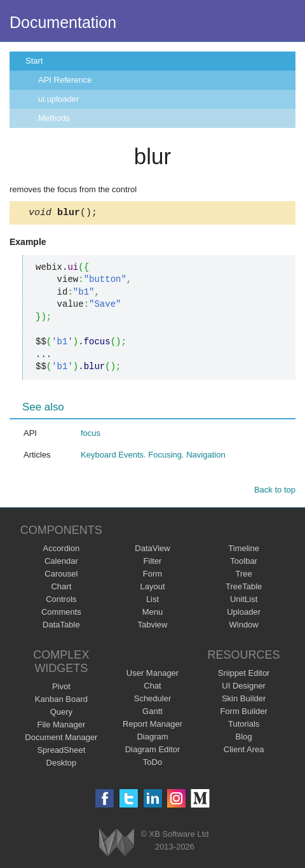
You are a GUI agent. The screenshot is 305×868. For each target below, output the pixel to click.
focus (91, 435)
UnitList (244, 601)
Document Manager (61, 739)
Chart (61, 588)
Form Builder (243, 713)
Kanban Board (61, 701)
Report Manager (152, 726)
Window (244, 626)
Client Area (244, 751)
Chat (152, 688)
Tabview (153, 626)
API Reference (65, 80)
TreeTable (244, 588)
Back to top (275, 492)
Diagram (152, 738)
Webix (117, 844)
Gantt (152, 713)
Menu (153, 614)
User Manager (152, 675)
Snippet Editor (244, 675)
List (152, 601)
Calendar (61, 563)
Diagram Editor (153, 751)
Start (34, 61)
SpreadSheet (61, 752)
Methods (54, 118)
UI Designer (244, 688)
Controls (61, 601)
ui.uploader (58, 99)
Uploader (244, 614)
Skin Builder (244, 700)
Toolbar (244, 563)
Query (61, 714)
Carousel (61, 576)
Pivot (61, 688)
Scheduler (153, 700)
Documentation (63, 22)
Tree (244, 576)
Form (152, 576)
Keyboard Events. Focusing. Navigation (153, 457)
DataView (152, 550)
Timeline (244, 550)
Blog (244, 738)
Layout (152, 588)
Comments (61, 614)
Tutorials (244, 726)
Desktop (62, 765)
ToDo (152, 764)
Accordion (61, 550)
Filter (153, 563)
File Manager (61, 726)
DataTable (61, 626)
